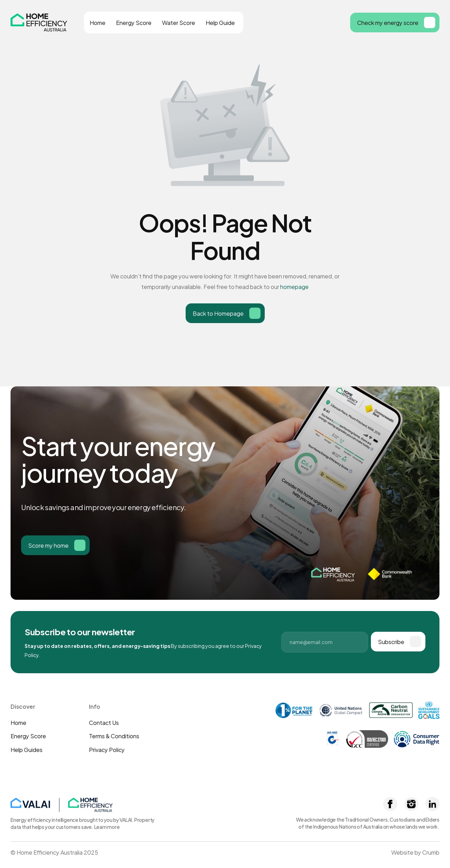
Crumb (431, 852)
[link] (118, 803)
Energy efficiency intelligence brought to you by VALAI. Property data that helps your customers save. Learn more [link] (83, 822)
